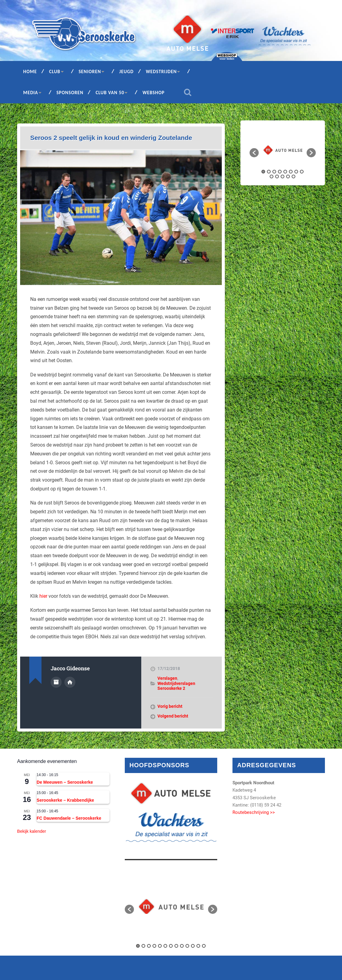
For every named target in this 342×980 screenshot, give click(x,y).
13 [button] (293, 176)
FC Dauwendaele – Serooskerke (69, 818)
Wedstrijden (161, 71)
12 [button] (288, 176)
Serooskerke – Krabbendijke (65, 800)
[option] (283, 150)
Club (55, 71)
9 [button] (272, 176)
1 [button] (263, 172)
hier (43, 596)
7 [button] (296, 172)
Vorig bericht (170, 706)
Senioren (90, 71)
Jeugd (126, 71)
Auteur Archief (56, 682)
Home (30, 71)
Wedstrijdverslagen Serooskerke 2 (176, 686)
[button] (254, 153)
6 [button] (291, 172)
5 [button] (285, 172)
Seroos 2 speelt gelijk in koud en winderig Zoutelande (111, 138)
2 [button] (269, 172)
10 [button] (277, 176)
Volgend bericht (173, 716)
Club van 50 (110, 93)
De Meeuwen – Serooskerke (65, 782)
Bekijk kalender (32, 831)
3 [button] (274, 172)
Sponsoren (70, 93)
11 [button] (283, 176)
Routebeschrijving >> (254, 812)
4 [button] (280, 172)
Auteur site (70, 682)
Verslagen (167, 678)
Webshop (153, 93)
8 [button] (302, 172)
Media (31, 93)
